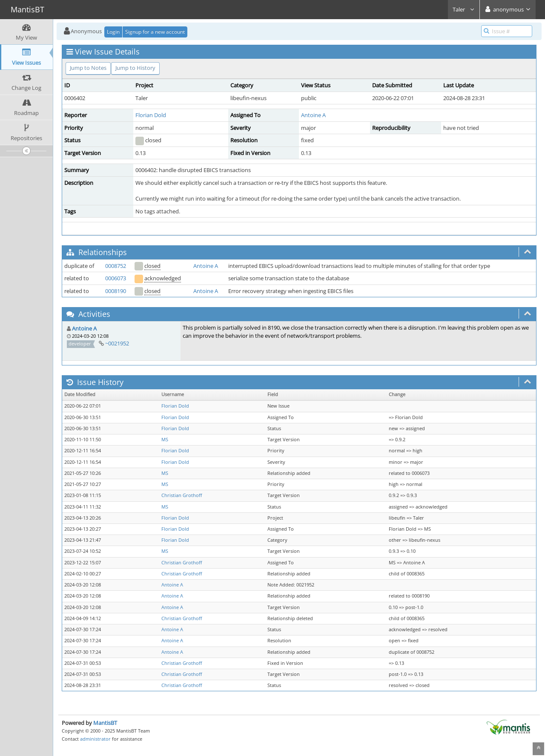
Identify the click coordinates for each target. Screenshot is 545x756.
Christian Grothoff (182, 495)
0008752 (116, 266)
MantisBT (105, 723)
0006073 (116, 278)
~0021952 (117, 343)
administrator (95, 739)
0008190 (116, 291)
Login (113, 32)
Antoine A (313, 115)
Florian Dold (151, 115)
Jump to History (135, 68)
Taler (464, 9)
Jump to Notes (88, 68)
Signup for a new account (155, 32)
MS (165, 440)
